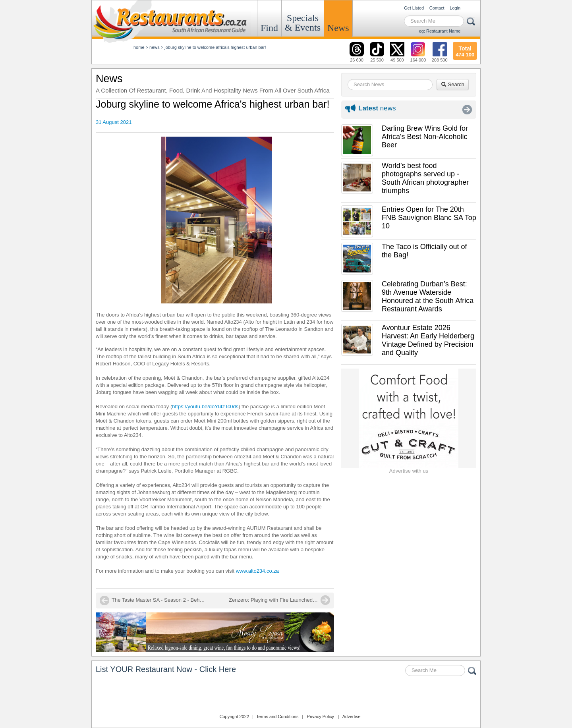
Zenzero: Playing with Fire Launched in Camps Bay (279, 600)
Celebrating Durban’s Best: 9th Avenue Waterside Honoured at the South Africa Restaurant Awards (428, 296)
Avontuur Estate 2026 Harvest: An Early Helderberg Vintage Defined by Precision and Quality (428, 340)
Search (453, 84)
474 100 (465, 50)
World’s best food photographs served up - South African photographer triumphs (425, 178)
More (467, 110)
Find (269, 28)
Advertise (352, 716)
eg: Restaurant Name (440, 31)
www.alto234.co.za (257, 571)
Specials (303, 23)
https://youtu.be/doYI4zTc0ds (205, 406)
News (338, 28)
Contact (437, 8)
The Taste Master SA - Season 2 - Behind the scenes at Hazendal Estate (159, 600)
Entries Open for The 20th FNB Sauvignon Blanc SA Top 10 (429, 218)
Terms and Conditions (277, 716)
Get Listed (414, 8)
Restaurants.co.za (286, 696)
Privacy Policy (321, 716)
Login (455, 8)
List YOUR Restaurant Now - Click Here (166, 669)
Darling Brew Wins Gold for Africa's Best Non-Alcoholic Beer (425, 137)
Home (139, 47)
